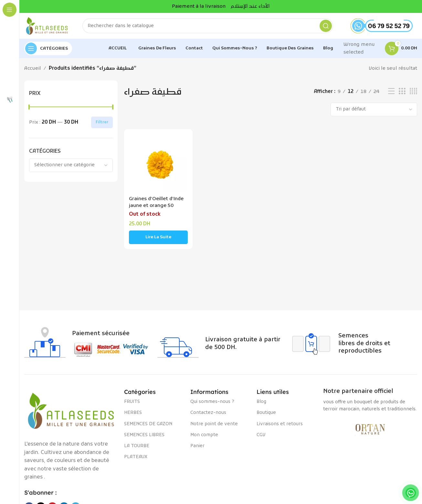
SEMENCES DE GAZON (148, 424)
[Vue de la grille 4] (413, 92)
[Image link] (71, 411)
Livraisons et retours (280, 424)
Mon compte (204, 435)
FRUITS (132, 402)
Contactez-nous (208, 413)
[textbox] (71, 165)
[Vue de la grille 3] (402, 92)
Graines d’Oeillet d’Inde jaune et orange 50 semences (156, 206)
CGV (261, 435)
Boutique (266, 413)
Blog (261, 402)
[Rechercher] (208, 26)
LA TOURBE (137, 446)
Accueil (33, 68)
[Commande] (374, 109)
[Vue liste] (391, 92)
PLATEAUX (136, 457)
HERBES (133, 413)
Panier (197, 446)
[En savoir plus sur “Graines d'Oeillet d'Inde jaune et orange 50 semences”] (158, 237)
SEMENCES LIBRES (144, 435)
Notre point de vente (214, 424)
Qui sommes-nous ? (212, 402)
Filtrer (102, 122)
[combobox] (71, 165)
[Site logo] (47, 26)
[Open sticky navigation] (48, 48)
